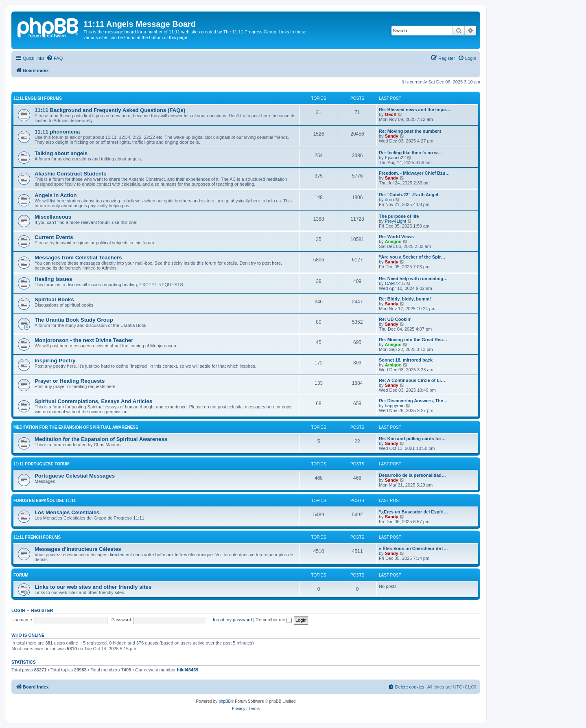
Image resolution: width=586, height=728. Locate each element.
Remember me (274, 620)
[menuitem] (55, 58)
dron (389, 200)
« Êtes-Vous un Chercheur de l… (413, 548)
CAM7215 (395, 283)
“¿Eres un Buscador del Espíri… (413, 512)
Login (18, 610)
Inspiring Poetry (55, 361)
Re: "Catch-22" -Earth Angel (409, 195)
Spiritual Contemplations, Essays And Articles (93, 401)
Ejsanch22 (395, 158)
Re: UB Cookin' (395, 319)
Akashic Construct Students (71, 174)
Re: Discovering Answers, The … (414, 401)
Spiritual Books (54, 299)
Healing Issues (53, 279)
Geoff (391, 114)
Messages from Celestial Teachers (78, 258)
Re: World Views (396, 237)
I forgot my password (231, 620)
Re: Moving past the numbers (410, 131)
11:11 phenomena (57, 132)
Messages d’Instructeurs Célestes (78, 549)
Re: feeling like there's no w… (410, 153)
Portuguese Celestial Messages (75, 476)
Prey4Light (396, 221)
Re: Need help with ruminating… (413, 278)
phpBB (225, 701)
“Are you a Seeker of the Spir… (412, 257)
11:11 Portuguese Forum (42, 464)
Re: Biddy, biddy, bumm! (405, 299)
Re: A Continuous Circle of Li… (412, 380)
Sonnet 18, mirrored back (406, 360)
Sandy (392, 136)
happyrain (395, 406)
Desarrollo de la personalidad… (412, 475)
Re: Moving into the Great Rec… (413, 340)
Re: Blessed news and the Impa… (414, 110)
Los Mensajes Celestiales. (68, 512)
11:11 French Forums (37, 537)
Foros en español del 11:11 (45, 501)
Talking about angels (61, 153)
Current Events (54, 237)
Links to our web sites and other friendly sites (93, 587)
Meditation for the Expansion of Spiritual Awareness (76, 427)
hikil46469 (188, 670)
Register (42, 610)
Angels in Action (56, 195)
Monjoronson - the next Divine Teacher (84, 340)
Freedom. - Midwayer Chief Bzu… (414, 173)
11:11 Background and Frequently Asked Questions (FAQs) (110, 110)
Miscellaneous (53, 217)
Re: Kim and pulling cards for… (412, 439)
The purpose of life (399, 216)
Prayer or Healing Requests (70, 381)
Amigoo (393, 241)
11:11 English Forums (38, 98)
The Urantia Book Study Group (74, 320)
